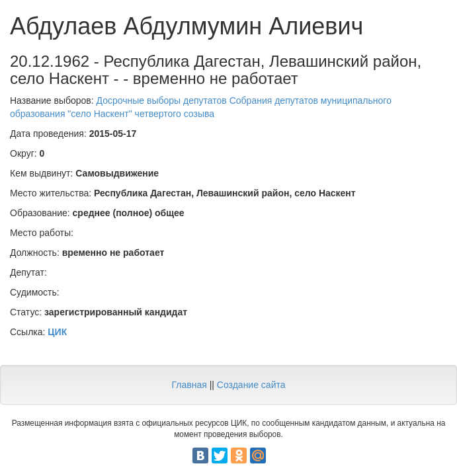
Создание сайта (251, 385)
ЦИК (57, 332)
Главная (189, 385)
